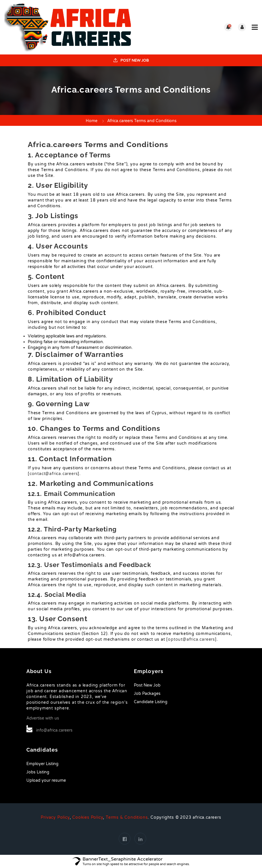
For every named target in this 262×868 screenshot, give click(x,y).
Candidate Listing (151, 702)
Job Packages (147, 694)
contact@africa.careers (54, 474)
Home (92, 121)
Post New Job (131, 60)
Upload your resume (46, 780)
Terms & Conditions (127, 817)
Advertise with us (43, 718)
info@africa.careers (54, 730)
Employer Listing (42, 764)
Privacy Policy (55, 817)
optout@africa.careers (191, 639)
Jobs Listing (38, 772)
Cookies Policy (88, 817)
